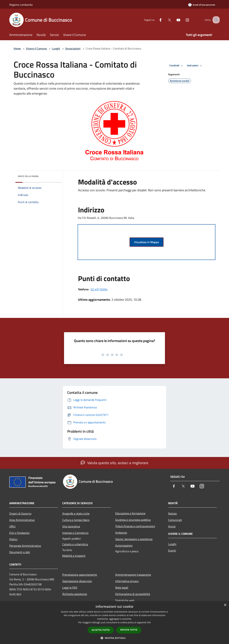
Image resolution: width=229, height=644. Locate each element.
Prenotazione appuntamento (80, 575)
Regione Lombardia (21, 5)
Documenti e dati (20, 552)
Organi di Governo (20, 513)
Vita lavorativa (71, 526)
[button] (114, 638)
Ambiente (121, 533)
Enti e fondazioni (20, 533)
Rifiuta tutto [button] (129, 630)
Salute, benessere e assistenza (134, 539)
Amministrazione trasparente (133, 575)
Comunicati (175, 520)
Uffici (12, 526)
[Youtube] (175, 20)
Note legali (122, 588)
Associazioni (73, 48)
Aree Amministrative (22, 520)
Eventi (172, 550)
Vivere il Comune (37, 48)
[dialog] (114, 623)
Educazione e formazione (130, 513)
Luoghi (56, 48)
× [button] (225, 605)
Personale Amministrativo (25, 546)
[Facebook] (157, 20)
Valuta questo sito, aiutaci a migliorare (114, 463)
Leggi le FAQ (70, 588)
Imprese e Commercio (75, 533)
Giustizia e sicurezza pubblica (133, 520)
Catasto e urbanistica (75, 544)
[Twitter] (166, 20)
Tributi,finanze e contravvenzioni (135, 526)
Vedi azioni (195, 66)
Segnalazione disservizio (77, 581)
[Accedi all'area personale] (202, 5)
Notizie (172, 513)
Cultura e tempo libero (76, 520)
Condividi (177, 66)
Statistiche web (125, 600)
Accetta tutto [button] (101, 630)
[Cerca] (215, 20)
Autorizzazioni (124, 545)
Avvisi (172, 526)
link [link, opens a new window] (149, 622)
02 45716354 (99, 289)
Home (17, 48)
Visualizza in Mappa (147, 242)
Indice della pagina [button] (28, 176)
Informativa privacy (127, 581)
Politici (13, 539)
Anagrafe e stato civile (76, 513)
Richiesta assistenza (75, 594)
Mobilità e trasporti (74, 556)
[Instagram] (184, 20)
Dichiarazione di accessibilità (133, 594)
